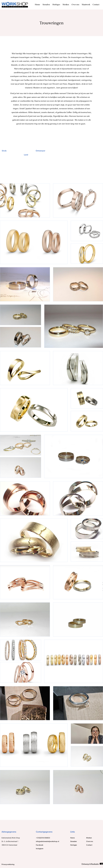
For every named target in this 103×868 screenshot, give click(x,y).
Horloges (56, 5)
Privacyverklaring (8, 865)
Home (37, 5)
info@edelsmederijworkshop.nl (48, 842)
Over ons (75, 5)
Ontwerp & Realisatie (92, 864)
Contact (96, 5)
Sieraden (46, 5)
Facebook (40, 845)
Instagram (40, 849)
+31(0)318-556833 (43, 838)
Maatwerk (86, 5)
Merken (66, 5)
